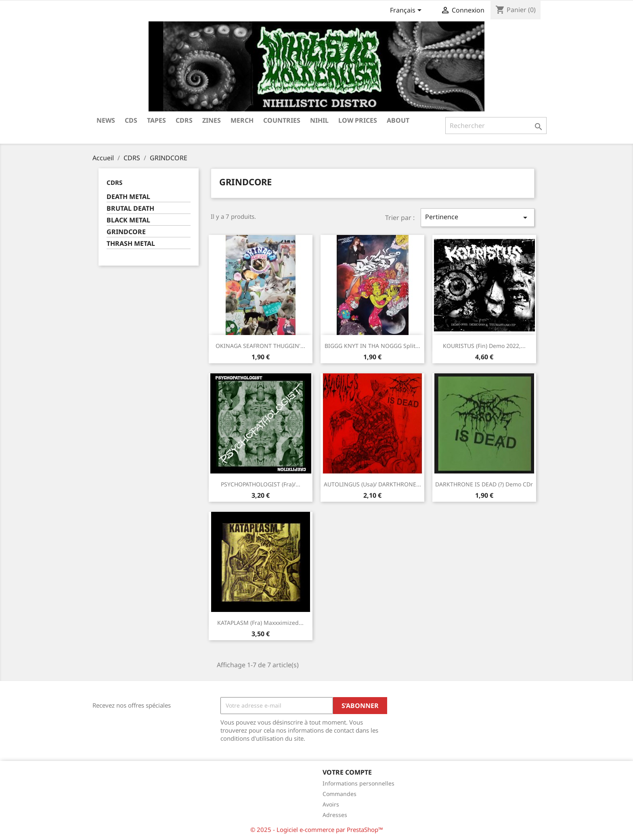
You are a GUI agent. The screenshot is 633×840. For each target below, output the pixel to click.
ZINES (212, 120)
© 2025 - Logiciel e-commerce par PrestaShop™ (317, 830)
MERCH (242, 120)
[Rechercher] (496, 126)
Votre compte (347, 772)
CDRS (184, 120)
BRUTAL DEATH (130, 208)
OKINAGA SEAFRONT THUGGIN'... (260, 346)
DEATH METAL (128, 197)
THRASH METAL (131, 244)
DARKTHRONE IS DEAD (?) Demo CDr (484, 484)
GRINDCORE (126, 232)
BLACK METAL (128, 220)
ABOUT (398, 120)
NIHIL (319, 120)
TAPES (156, 120)
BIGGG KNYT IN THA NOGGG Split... (372, 346)
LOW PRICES (358, 120)
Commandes (340, 794)
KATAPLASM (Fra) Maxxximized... (260, 623)
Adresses (335, 815)
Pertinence (478, 217)
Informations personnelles (358, 783)
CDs (131, 120)
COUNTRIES (282, 120)
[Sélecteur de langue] (407, 11)
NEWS (106, 120)
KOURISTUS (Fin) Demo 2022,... (484, 346)
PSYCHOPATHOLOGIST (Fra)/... (261, 484)
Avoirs (331, 804)
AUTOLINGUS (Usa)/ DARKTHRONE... (372, 484)
